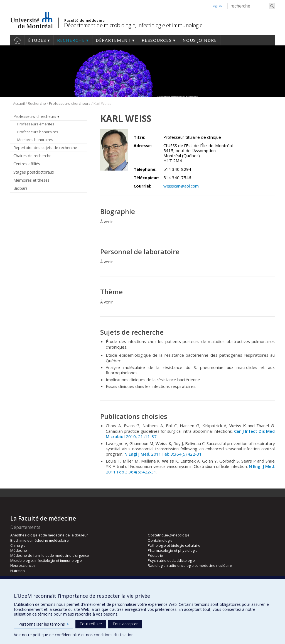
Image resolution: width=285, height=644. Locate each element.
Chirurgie (18, 545)
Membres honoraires (35, 140)
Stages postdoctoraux (34, 172)
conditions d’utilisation (114, 635)
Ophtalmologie (160, 540)
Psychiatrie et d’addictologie (171, 560)
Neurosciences (23, 565)
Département (113, 40)
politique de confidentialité (56, 635)
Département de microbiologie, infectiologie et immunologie (133, 25)
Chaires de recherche (32, 156)
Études (37, 40)
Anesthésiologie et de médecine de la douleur (49, 535)
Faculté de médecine (84, 20)
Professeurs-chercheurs (70, 103)
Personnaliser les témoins (44, 624)
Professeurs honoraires (38, 132)
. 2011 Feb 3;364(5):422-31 (163, 454)
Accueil (17, 40)
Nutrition (18, 571)
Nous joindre (200, 40)
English (217, 6)
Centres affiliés (27, 164)
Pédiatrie (155, 555)
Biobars (20, 188)
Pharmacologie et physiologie (173, 550)
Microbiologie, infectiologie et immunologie (46, 560)
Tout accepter (125, 624)
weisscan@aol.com (181, 186)
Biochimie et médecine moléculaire (40, 540)
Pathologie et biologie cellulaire (174, 545)
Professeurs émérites (36, 124)
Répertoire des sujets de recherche (45, 148)
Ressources (157, 40)
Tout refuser (91, 624)
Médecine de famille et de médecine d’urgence (50, 555)
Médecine (19, 550)
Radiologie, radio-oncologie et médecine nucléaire (190, 565)
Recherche (71, 40)
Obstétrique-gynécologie (169, 535)
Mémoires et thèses (31, 180)
